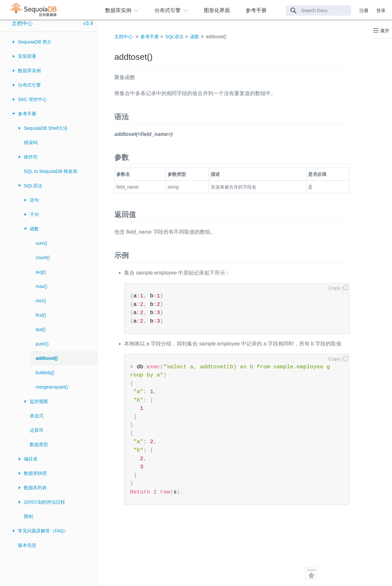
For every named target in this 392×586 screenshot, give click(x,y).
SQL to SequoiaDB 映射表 (51, 171)
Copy (335, 288)
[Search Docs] (318, 10)
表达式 (37, 416)
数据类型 (39, 444)
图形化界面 (217, 10)
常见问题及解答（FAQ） (43, 531)
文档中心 (22, 23)
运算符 (37, 430)
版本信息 (27, 545)
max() (41, 286)
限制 (28, 516)
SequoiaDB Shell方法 (46, 128)
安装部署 (27, 56)
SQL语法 (33, 186)
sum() (41, 243)
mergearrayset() (52, 387)
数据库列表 (35, 488)
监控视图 (39, 401)
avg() (41, 272)
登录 (381, 10)
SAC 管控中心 (33, 99)
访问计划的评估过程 (44, 502)
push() (42, 344)
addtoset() (47, 358)
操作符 (31, 157)
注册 (364, 10)
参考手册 (256, 10)
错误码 (31, 142)
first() (41, 315)
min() (41, 301)
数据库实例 (29, 71)
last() (41, 329)
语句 (34, 200)
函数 (34, 229)
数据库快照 (35, 473)
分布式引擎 (29, 85)
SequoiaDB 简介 (35, 42)
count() (43, 258)
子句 (34, 214)
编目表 (31, 459)
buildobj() (45, 373)
